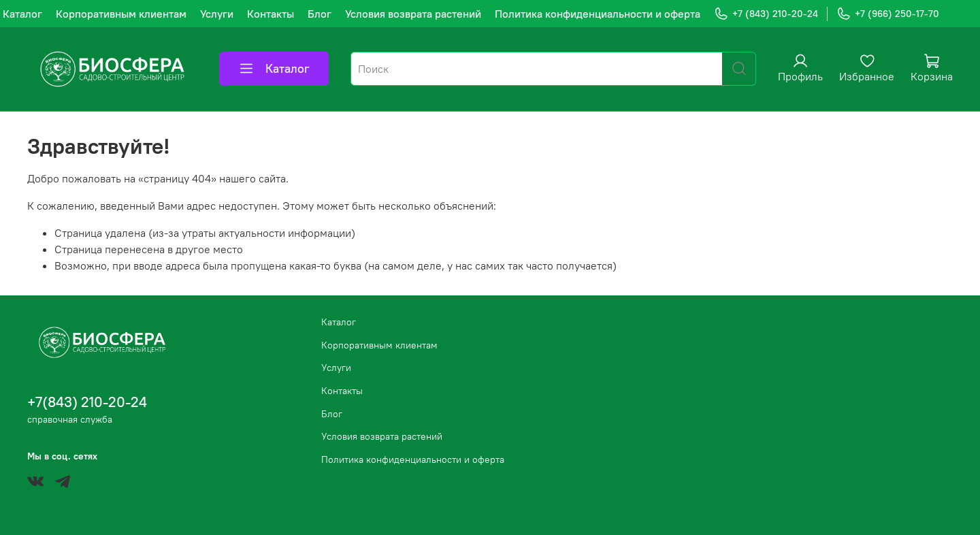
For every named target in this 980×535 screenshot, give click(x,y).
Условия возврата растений (413, 14)
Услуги (217, 14)
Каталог (22, 14)
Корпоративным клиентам (121, 14)
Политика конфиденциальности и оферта (598, 14)
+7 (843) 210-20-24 (766, 14)
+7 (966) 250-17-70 (888, 14)
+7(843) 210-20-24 (87, 402)
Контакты (271, 14)
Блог (320, 14)
